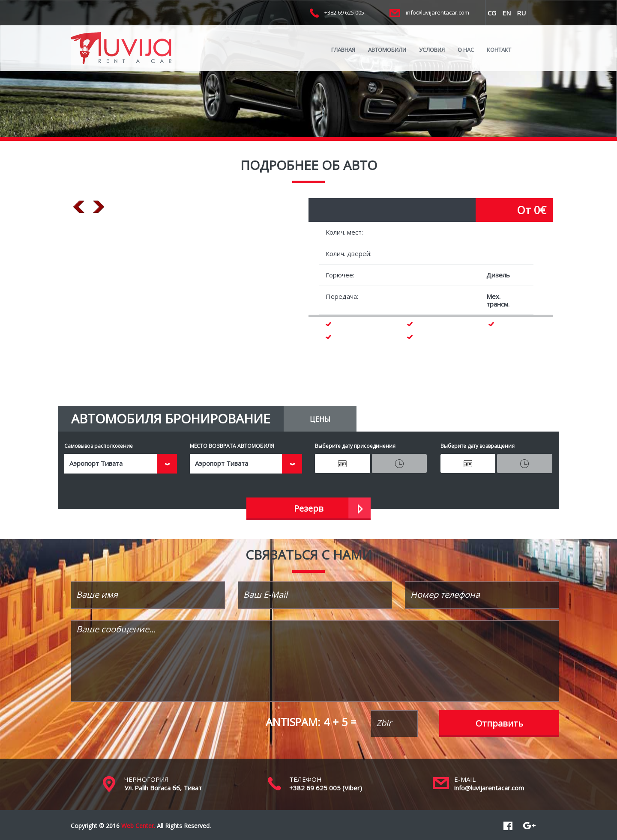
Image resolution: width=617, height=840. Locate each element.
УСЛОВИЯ (432, 50)
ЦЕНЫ (320, 419)
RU (521, 13)
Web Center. (138, 826)
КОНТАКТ (499, 50)
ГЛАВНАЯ (343, 50)
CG (492, 13)
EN (506, 13)
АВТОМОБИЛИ (387, 50)
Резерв (309, 508)
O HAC (466, 50)
